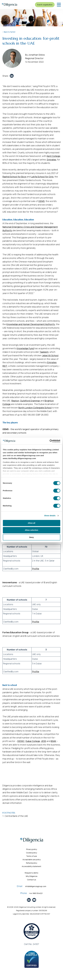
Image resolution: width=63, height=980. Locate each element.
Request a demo (31, 873)
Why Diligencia (31, 876)
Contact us (32, 880)
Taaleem (44, 352)
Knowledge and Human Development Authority (31, 324)
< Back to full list (9, 32)
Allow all (31, 523)
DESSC (21, 741)
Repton (15, 401)
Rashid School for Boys (14, 177)
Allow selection (31, 530)
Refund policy (32, 863)
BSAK (53, 741)
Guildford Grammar (30, 401)
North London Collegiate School (35, 408)
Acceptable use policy (32, 860)
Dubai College (33, 741)
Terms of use (32, 856)
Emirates (51, 160)
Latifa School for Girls (42, 177)
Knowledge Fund (25, 348)
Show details (50, 516)
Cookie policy (31, 853)
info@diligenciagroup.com (36, 886)
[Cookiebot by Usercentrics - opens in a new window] (50, 441)
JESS (44, 741)
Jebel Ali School (50, 355)
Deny (31, 537)
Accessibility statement (31, 866)
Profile (36, 569)
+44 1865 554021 (36, 893)
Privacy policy (32, 849)
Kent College (53, 156)
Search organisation (45, 5)
